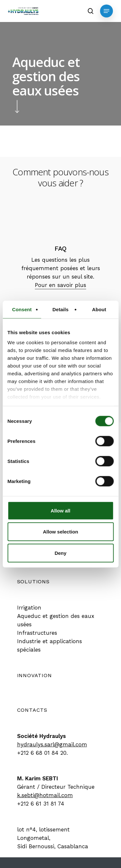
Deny (60, 553)
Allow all (60, 510)
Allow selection (60, 532)
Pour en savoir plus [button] (60, 285)
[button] (106, 11)
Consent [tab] (22, 309)
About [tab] (99, 309)
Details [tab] (61, 309)
